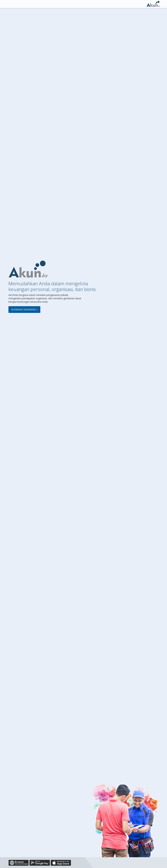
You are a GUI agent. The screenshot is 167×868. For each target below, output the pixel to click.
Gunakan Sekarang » (24, 309)
